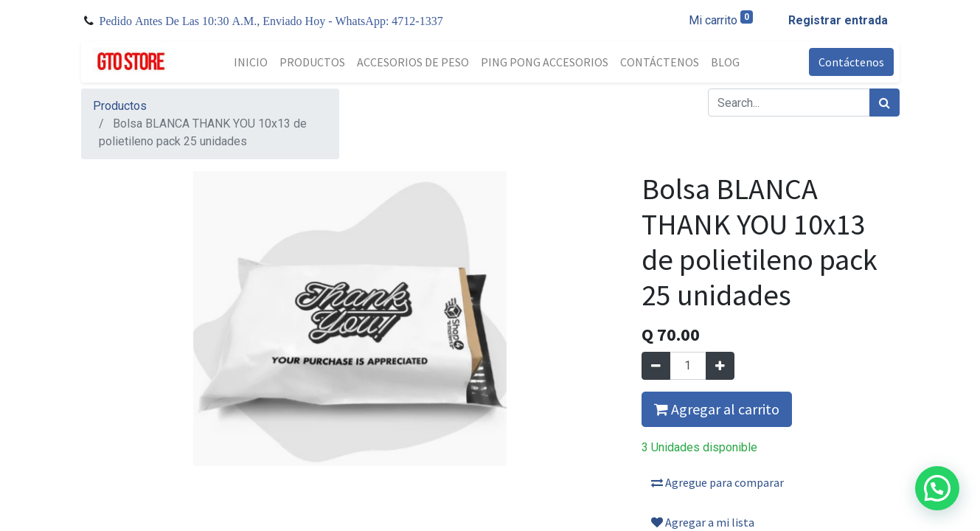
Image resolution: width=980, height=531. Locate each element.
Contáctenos (851, 62)
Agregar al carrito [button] (717, 409)
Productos (120, 106)
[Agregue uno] (720, 366)
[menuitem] (251, 62)
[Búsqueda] (885, 103)
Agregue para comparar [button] (717, 482)
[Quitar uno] (656, 366)
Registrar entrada (838, 20)
